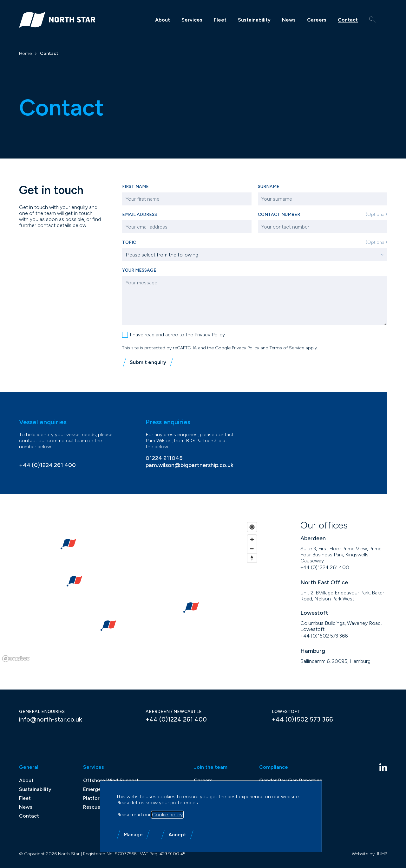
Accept (177, 835)
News (289, 20)
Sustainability (254, 20)
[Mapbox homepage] (16, 658)
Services (192, 20)
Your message (139, 270)
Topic (255, 242)
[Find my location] (252, 526)
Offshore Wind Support (111, 780)
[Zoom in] (252, 539)
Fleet (220, 20)
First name (135, 187)
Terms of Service (287, 347)
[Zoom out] (252, 548)
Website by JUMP (369, 853)
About (163, 20)
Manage (133, 835)
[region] (130, 591)
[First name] (187, 199)
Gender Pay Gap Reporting (291, 780)
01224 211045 (164, 457)
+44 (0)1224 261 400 (47, 464)
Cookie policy (167, 815)
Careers (317, 20)
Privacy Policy (210, 334)
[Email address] (187, 227)
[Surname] (323, 199)
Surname (269, 187)
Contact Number (323, 214)
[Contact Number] (323, 227)
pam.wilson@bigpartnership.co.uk (190, 464)
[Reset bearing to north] (252, 557)
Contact (348, 20)
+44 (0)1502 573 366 (324, 635)
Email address (140, 214)
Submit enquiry (148, 362)
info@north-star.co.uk (51, 719)
